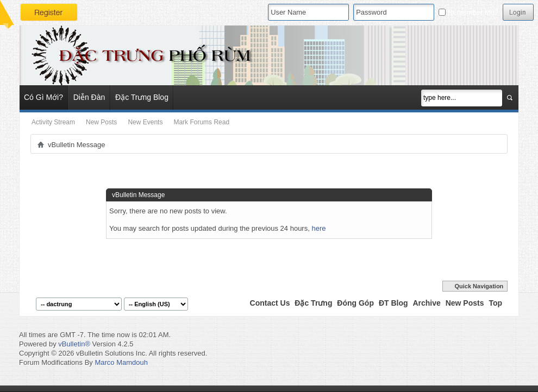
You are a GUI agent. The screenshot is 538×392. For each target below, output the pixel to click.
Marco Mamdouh (121, 362)
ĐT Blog (393, 303)
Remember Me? (468, 12)
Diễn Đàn (89, 97)
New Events (145, 122)
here (318, 228)
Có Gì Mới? (43, 97)
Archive (426, 303)
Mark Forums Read (201, 122)
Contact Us (270, 303)
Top (495, 303)
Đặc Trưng (313, 303)
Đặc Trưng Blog (142, 97)
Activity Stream (53, 122)
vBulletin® (74, 344)
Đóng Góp (355, 303)
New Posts (101, 122)
